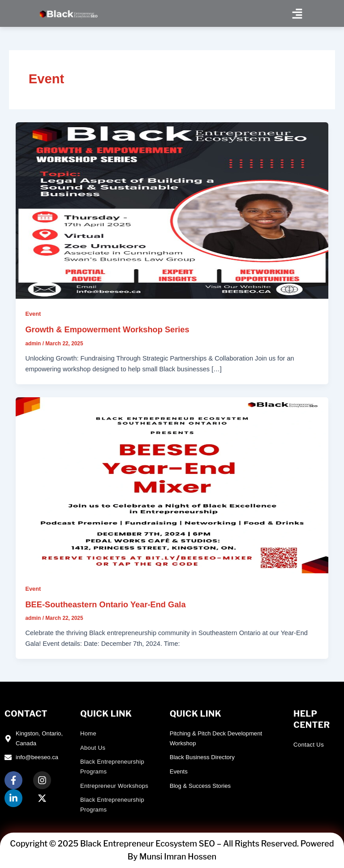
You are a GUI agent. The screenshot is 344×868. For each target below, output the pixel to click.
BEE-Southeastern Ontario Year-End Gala (105, 604)
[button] (297, 13)
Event (33, 314)
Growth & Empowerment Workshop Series (107, 329)
